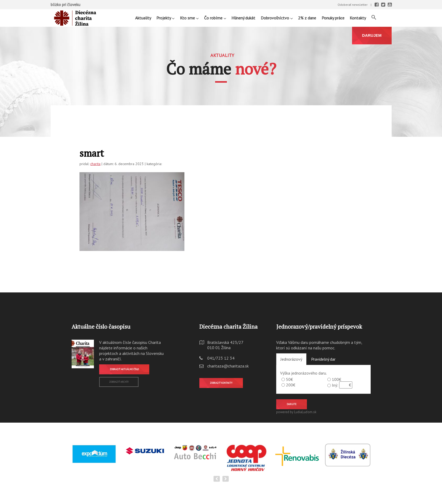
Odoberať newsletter (353, 5)
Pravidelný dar (323, 359)
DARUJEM (372, 35)
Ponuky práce (333, 18)
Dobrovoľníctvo (277, 18)
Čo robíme (215, 18)
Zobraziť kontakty (221, 383)
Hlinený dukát (243, 18)
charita (95, 164)
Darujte (292, 404)
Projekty (165, 18)
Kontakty (358, 18)
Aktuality (143, 18)
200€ (291, 385)
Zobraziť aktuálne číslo (124, 369)
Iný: (335, 385)
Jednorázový (291, 359)
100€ (337, 379)
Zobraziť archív (119, 382)
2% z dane (307, 18)
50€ (289, 379)
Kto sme (189, 18)
